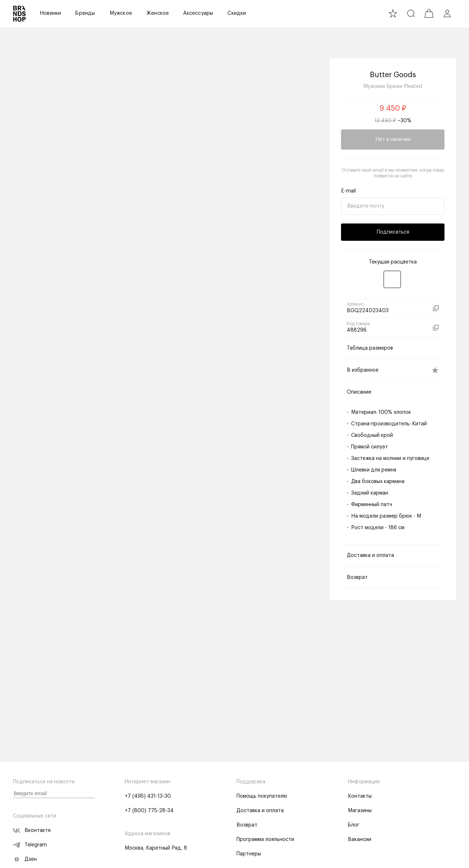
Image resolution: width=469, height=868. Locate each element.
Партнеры (249, 854)
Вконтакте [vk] (32, 831)
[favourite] (393, 13)
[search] (411, 13)
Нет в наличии (393, 139)
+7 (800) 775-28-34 (149, 811)
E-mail (348, 191)
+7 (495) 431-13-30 (148, 796)
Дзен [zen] (25, 859)
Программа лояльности (265, 840)
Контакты (360, 796)
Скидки (237, 13)
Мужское (121, 13)
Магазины (360, 811)
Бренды (85, 13)
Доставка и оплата (260, 811)
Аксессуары (198, 13)
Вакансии (360, 840)
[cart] (429, 13)
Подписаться (393, 232)
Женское (158, 13)
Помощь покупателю (262, 796)
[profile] (447, 13)
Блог (354, 825)
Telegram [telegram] (30, 845)
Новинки (50, 13)
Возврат (247, 825)
